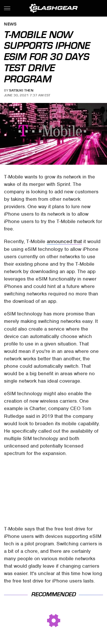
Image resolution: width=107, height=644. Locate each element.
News (10, 24)
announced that (64, 241)
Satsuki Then (21, 90)
